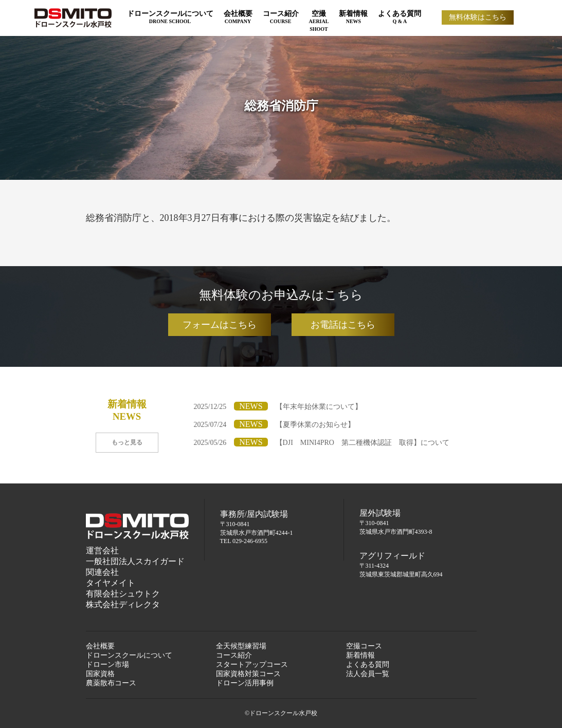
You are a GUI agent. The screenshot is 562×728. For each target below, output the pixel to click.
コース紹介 (281, 17)
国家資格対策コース (248, 674)
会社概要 (238, 17)
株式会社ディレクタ (123, 604)
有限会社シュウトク (123, 594)
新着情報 (353, 17)
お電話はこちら (343, 325)
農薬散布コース (111, 683)
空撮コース (364, 646)
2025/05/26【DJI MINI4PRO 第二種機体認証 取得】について (322, 443)
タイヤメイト (111, 583)
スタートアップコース (252, 665)
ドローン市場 (107, 665)
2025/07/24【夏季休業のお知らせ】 (274, 425)
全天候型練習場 (241, 646)
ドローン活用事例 (245, 683)
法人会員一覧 (368, 674)
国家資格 (100, 674)
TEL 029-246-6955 (244, 541)
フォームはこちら (220, 325)
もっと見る (127, 442)
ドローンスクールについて (170, 17)
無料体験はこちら (478, 17)
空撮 (319, 21)
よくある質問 (400, 17)
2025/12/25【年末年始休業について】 (278, 407)
